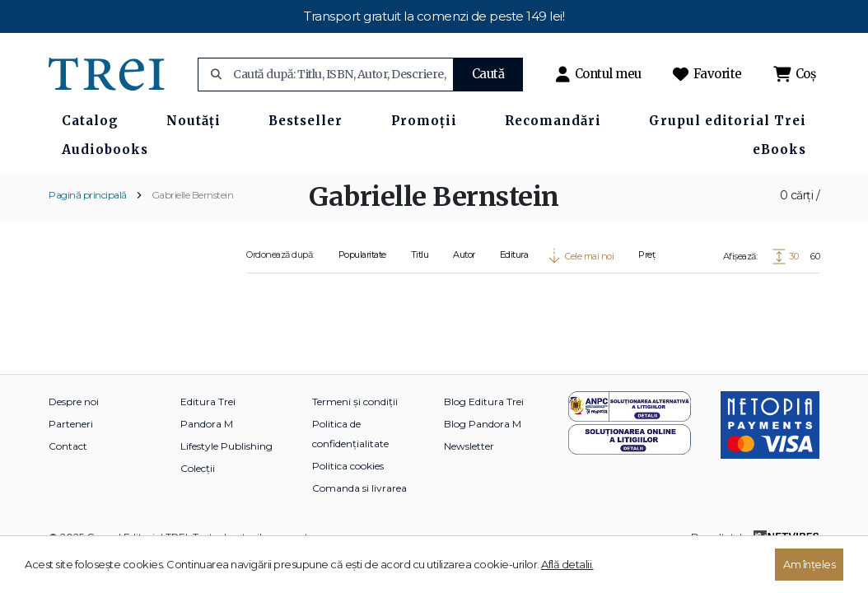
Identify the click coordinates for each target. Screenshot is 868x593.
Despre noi (74, 402)
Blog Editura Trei (484, 402)
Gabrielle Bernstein (193, 195)
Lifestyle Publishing (226, 446)
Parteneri (71, 424)
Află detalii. (567, 564)
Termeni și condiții (355, 402)
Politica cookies (348, 466)
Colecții (198, 468)
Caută (488, 74)
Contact (68, 446)
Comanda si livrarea (359, 488)
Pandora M (207, 424)
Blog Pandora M (483, 424)
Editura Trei (208, 402)
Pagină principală (88, 195)
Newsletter (469, 446)
